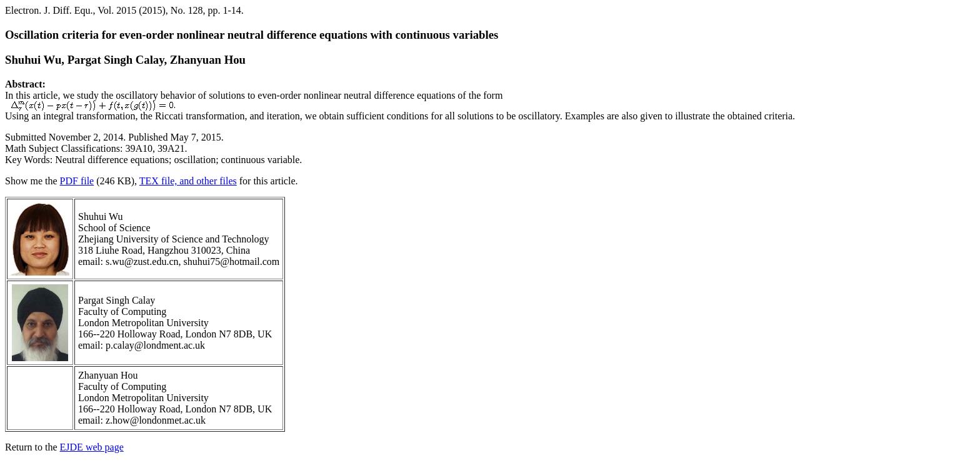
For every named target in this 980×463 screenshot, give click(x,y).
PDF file (77, 181)
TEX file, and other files (188, 181)
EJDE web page (92, 447)
